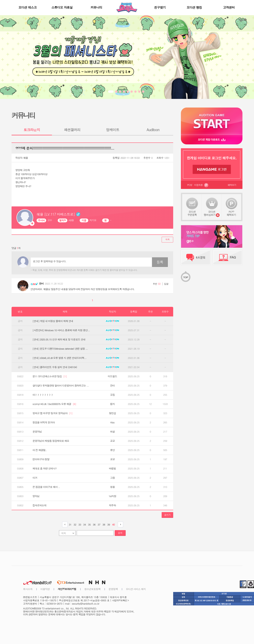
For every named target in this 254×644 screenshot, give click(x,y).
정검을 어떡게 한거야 (44, 422)
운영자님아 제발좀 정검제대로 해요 (51, 441)
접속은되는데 (39, 505)
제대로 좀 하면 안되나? (45, 469)
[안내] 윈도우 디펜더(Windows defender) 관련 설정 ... (60, 349)
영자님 (36, 496)
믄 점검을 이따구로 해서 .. (46, 487)
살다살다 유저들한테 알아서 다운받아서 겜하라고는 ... (61, 386)
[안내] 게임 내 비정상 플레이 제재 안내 (53, 321)
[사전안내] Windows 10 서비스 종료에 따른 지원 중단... (61, 330)
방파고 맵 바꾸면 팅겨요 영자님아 (52, 413)
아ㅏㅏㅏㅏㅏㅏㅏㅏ (43, 395)
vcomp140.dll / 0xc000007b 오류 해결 (54, 404)
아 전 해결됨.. (40, 450)
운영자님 (37, 432)
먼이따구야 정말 (41, 459)
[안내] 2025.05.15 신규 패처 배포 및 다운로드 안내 (59, 339)
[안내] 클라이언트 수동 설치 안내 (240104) (55, 367)
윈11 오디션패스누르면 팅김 (50, 376)
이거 (35, 478)
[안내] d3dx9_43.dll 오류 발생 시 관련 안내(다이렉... (59, 358)
